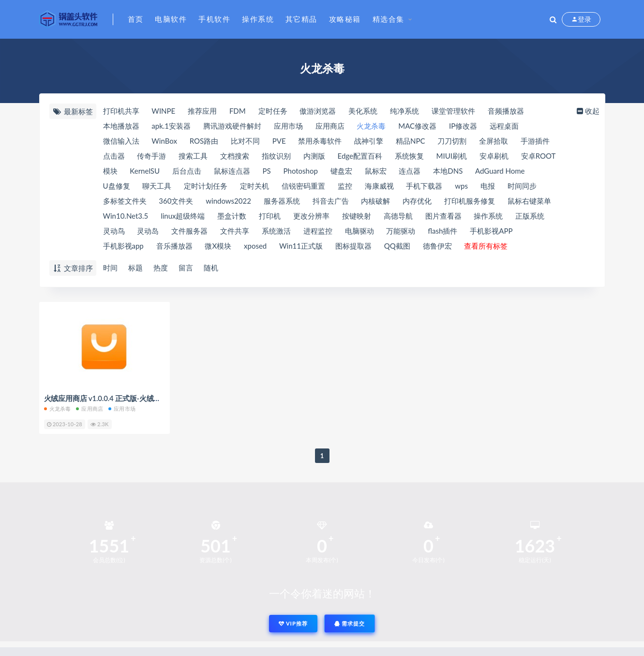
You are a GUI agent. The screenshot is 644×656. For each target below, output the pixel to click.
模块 (110, 171)
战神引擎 (369, 141)
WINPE (163, 111)
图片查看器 (443, 216)
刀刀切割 (452, 141)
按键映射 (357, 216)
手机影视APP (491, 231)
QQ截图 (397, 246)
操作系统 (258, 19)
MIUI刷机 (452, 156)
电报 (488, 186)
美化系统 (363, 111)
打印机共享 (121, 111)
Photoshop (301, 171)
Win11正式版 (301, 246)
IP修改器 (463, 126)
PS (267, 171)
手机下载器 (424, 186)
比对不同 (245, 141)
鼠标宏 (376, 171)
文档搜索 (235, 156)
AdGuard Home (500, 171)
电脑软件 (171, 19)
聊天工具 (157, 186)
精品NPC (410, 141)
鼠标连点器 (232, 171)
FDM (238, 111)
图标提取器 (353, 246)
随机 (211, 268)
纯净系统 (404, 111)
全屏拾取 (494, 141)
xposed (255, 246)
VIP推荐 (293, 623)
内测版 (314, 156)
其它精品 (301, 19)
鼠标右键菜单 (529, 201)
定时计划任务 (206, 186)
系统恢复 (409, 156)
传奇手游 (151, 156)
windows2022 (228, 201)
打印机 (270, 216)
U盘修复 (117, 186)
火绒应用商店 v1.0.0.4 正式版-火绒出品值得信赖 (120, 398)
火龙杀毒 (371, 126)
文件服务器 (189, 231)
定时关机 (255, 186)
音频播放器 (506, 111)
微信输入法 (121, 141)
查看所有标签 (486, 246)
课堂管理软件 (453, 111)
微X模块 (218, 246)
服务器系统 (282, 201)
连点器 (410, 171)
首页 (136, 19)
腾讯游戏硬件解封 (232, 126)
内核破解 (375, 201)
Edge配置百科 (360, 156)
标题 (135, 268)
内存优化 (417, 201)
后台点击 (187, 171)
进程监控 (318, 231)
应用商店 (330, 126)
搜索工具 (193, 156)
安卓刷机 (494, 156)
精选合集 (389, 19)
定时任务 (273, 111)
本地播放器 (121, 126)
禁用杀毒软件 (320, 141)
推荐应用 (202, 111)
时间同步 (522, 186)
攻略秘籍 (345, 19)
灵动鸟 (114, 231)
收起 (587, 111)
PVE (279, 141)
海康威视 (379, 186)
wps (461, 186)
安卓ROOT (539, 156)
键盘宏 (341, 171)
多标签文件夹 (125, 201)
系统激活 (276, 231)
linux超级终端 (183, 216)
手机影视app (123, 246)
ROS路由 (204, 141)
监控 (345, 186)
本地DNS (448, 171)
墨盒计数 (232, 216)
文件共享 (235, 231)
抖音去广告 (331, 201)
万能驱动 (401, 231)
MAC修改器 (417, 126)
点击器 (114, 156)
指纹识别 (276, 156)
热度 (161, 268)
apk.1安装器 (171, 126)
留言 (186, 268)
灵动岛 (148, 231)
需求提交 (350, 623)
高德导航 (398, 216)
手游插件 (535, 141)
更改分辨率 (311, 216)
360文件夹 (176, 201)
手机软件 (214, 19)
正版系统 (530, 216)
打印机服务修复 (470, 201)
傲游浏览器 (318, 111)
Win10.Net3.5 (126, 216)
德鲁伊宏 (437, 246)
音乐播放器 (174, 246)
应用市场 (288, 126)
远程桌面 (504, 126)
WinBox (164, 141)
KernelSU (145, 171)
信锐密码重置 (303, 186)
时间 (110, 268)
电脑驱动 (359, 231)
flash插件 (442, 231)
